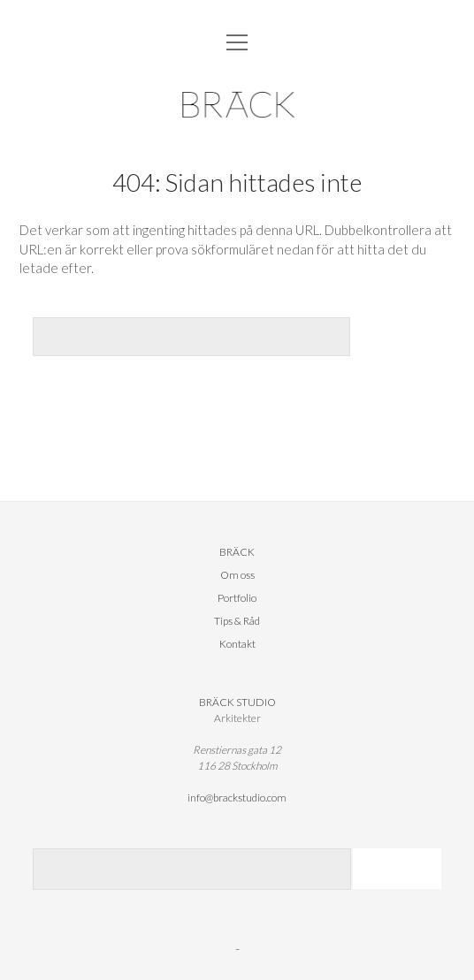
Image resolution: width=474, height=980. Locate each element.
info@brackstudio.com (237, 798)
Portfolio (237, 598)
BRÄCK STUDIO (237, 702)
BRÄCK (237, 552)
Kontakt (237, 644)
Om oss (237, 575)
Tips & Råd (237, 621)
